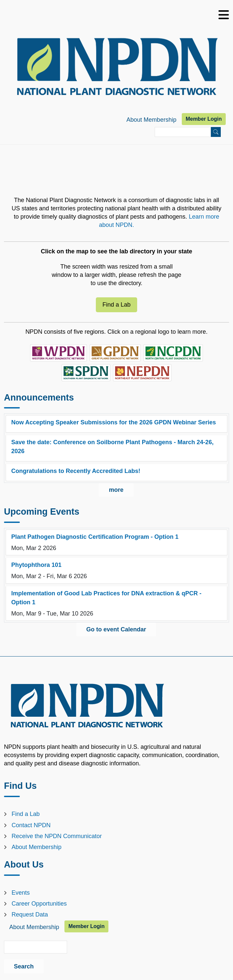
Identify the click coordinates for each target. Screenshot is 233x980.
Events (21, 893)
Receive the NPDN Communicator (57, 836)
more (116, 490)
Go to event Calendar (116, 629)
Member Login (204, 119)
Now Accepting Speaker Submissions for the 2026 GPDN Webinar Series (114, 422)
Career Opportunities (39, 904)
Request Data (30, 915)
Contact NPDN (31, 825)
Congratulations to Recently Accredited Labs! (76, 471)
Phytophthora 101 (36, 565)
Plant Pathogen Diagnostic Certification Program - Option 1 (95, 537)
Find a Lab (116, 305)
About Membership (152, 120)
